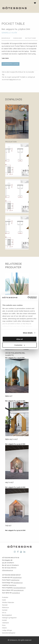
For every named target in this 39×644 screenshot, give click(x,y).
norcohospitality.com (20, 588)
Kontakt (4, 620)
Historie (4, 628)
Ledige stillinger (7, 630)
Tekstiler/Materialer (8, 602)
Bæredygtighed (7, 615)
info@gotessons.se (7, 570)
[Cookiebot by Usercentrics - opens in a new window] (28, 298)
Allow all (19, 339)
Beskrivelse (6, 38)
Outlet (4, 600)
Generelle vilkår (9, 33)
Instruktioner (30, 38)
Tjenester (5, 605)
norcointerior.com (19, 590)
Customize (20, 345)
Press (4, 625)
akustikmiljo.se (17, 577)
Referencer (6, 608)
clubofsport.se (15, 580)
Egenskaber (18, 38)
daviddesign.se (18, 583)
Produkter (5, 597)
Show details (28, 333)
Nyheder (5, 610)
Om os (4, 613)
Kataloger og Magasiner (9, 618)
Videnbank (5, 623)
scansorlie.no (16, 593)
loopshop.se (13, 585)
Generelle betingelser (9, 633)
